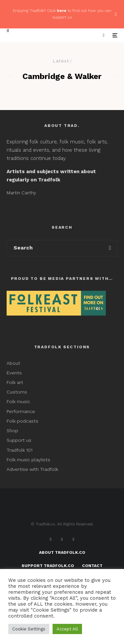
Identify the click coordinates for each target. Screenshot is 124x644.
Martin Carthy (21, 193)
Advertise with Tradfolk (32, 469)
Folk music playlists (28, 460)
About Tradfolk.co (62, 552)
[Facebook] (51, 539)
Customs (17, 392)
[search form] (55, 248)
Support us (19, 440)
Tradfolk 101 (20, 450)
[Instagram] (73, 539)
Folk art (16, 382)
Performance (21, 411)
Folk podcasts (22, 421)
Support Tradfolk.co (48, 566)
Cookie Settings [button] (29, 629)
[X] (62, 539)
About (13, 363)
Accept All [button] (67, 629)
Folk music (18, 401)
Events (14, 373)
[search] (110, 248)
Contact (92, 566)
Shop (12, 431)
